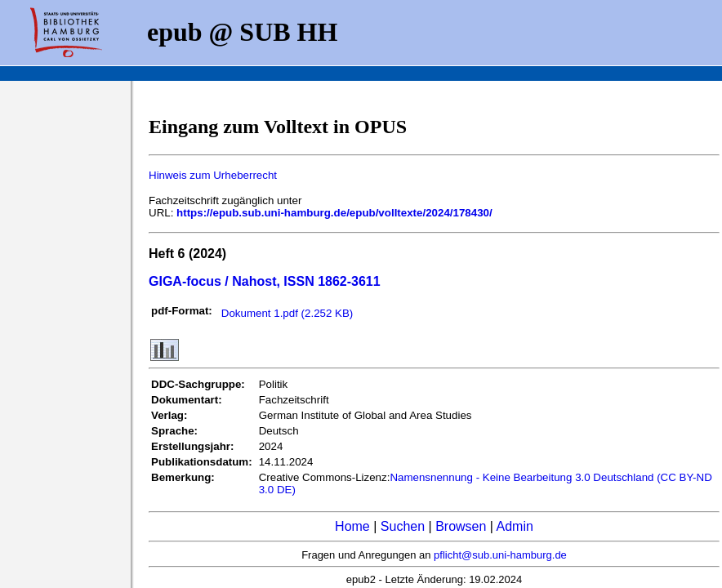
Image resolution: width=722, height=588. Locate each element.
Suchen (403, 526)
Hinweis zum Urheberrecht (213, 175)
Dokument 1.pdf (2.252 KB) (287, 313)
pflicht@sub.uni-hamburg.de (500, 555)
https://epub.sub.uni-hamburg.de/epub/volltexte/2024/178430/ (334, 213)
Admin (515, 526)
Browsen (461, 526)
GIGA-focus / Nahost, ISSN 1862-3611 (265, 281)
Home (352, 526)
